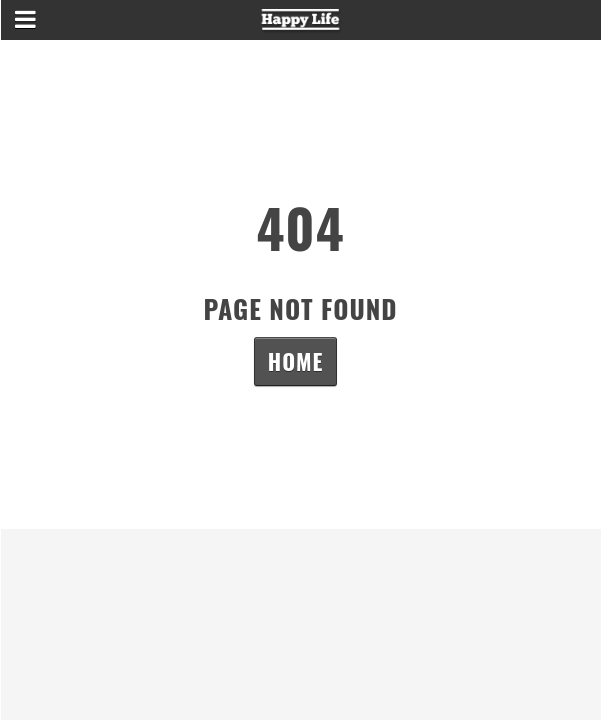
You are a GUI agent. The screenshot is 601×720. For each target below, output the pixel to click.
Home (295, 361)
